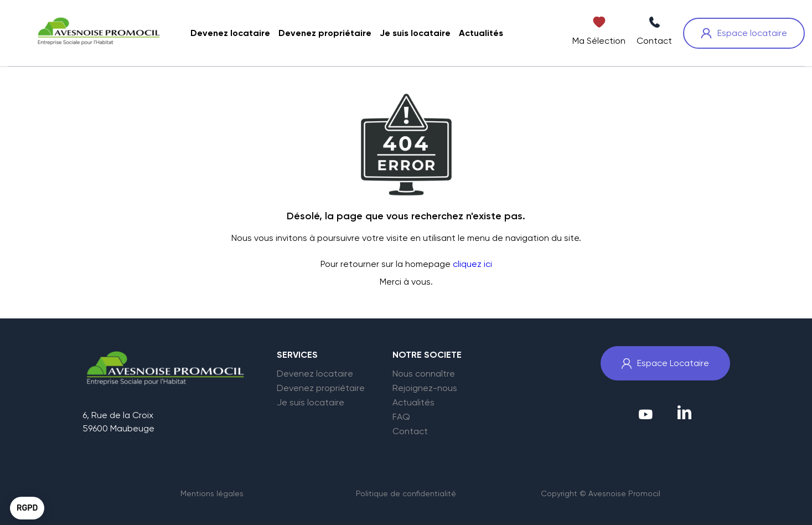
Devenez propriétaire (321, 388)
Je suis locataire (311, 403)
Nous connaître (424, 374)
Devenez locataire (315, 374)
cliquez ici (472, 264)
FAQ (401, 417)
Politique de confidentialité (406, 493)
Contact (410, 431)
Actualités (413, 403)
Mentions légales (212, 493)
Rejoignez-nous (425, 388)
